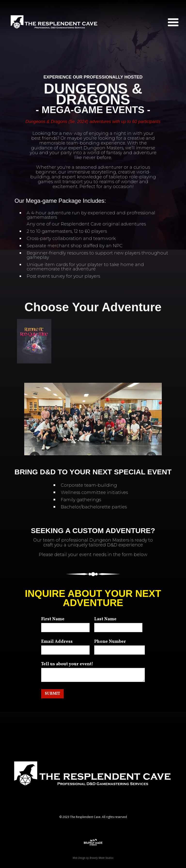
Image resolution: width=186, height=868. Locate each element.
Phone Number (110, 642)
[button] (173, 22)
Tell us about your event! (67, 664)
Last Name (105, 619)
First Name (53, 619)
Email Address (57, 642)
